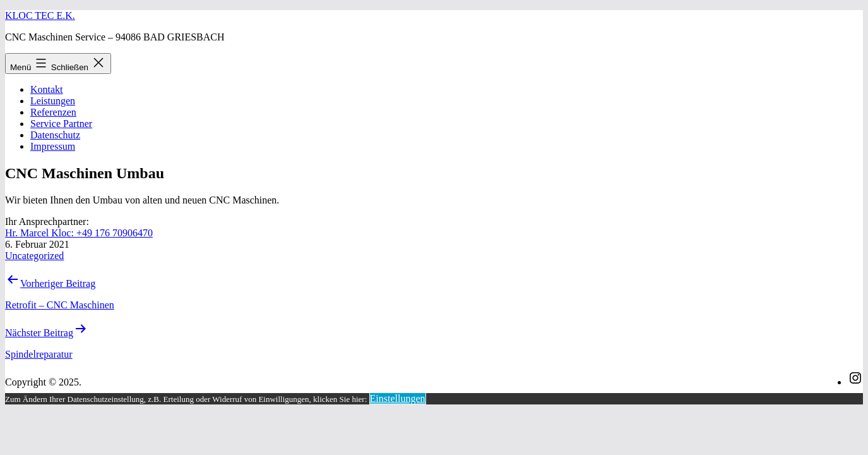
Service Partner (61, 124)
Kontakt (47, 89)
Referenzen (53, 112)
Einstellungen (398, 398)
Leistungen (53, 101)
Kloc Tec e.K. (40, 15)
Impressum (53, 146)
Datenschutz (55, 135)
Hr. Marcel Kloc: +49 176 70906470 (79, 233)
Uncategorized (34, 256)
